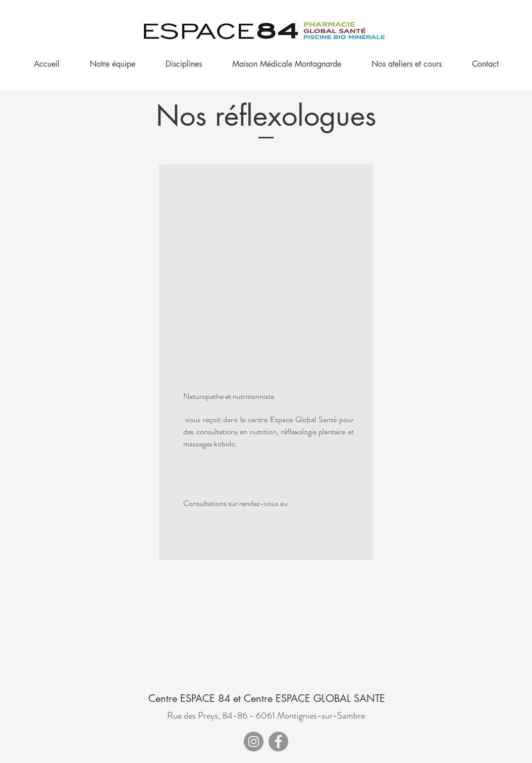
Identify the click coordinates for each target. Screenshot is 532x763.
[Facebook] (278, 742)
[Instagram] (254, 742)
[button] (184, 64)
